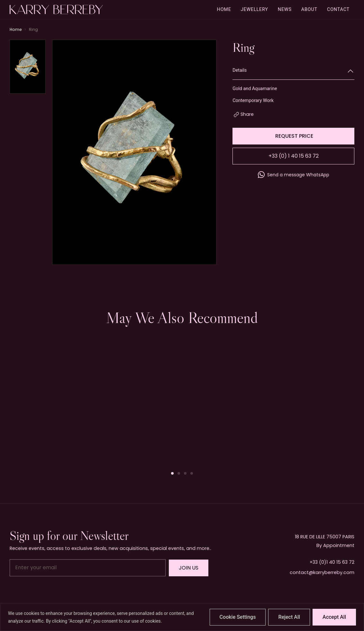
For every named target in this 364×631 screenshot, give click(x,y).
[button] (172, 473)
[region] (182, 617)
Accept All (334, 617)
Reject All (289, 617)
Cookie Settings (238, 617)
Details (240, 70)
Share (247, 114)
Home (16, 29)
